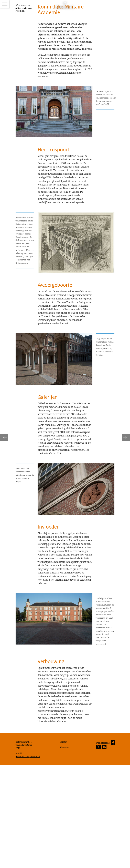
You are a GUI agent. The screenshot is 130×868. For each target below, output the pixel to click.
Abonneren (66, 847)
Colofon (64, 841)
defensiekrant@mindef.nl (29, 858)
